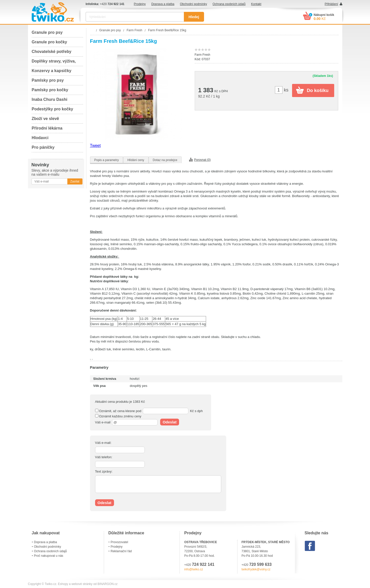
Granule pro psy (47, 32)
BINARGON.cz (108, 584)
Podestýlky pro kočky (53, 109)
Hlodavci (40, 138)
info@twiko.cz (194, 569)
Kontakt (256, 4)
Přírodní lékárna (47, 128)
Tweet (95, 146)
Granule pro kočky (50, 42)
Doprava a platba (163, 4)
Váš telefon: (104, 457)
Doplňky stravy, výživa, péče (54, 63)
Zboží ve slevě (46, 119)
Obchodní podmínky (193, 4)
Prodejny (140, 4)
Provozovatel (119, 542)
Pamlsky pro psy (48, 80)
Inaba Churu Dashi (50, 99)
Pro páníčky (43, 147)
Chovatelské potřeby (52, 52)
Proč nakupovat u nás (49, 556)
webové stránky (82, 584)
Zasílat (75, 181)
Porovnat (203, 160)
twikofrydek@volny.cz (256, 569)
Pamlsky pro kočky (50, 90)
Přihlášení (331, 4)
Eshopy (63, 584)
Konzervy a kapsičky (52, 71)
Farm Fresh (203, 55)
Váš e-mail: (103, 443)
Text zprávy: (104, 471)
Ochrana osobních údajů (229, 4)
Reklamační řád (121, 551)
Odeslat (170, 422)
